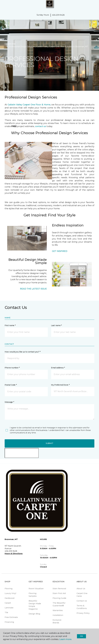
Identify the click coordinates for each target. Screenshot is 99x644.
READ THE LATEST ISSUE (33, 289)
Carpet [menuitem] (8, 603)
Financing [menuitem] (9, 622)
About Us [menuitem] (81, 589)
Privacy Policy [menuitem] (83, 613)
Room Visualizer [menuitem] (36, 589)
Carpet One (10, 44)
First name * (10, 325)
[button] (89, 5)
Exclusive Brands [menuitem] (57, 621)
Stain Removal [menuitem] (59, 589)
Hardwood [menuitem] (9, 598)
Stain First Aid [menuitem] (59, 593)
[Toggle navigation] (4, 5)
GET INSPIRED (60, 251)
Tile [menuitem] (6, 612)
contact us (40, 126)
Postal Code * (11, 385)
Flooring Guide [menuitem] (59, 598)
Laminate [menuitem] (9, 608)
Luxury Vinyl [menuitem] (10, 593)
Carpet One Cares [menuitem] (82, 595)
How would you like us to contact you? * (23, 352)
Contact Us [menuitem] (82, 601)
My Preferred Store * (60, 385)
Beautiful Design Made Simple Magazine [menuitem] (35, 605)
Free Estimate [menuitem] (11, 617)
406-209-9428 (58, 15)
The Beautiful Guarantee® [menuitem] (59, 604)
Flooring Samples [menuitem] (33, 595)
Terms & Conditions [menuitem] (82, 607)
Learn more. (66, 639)
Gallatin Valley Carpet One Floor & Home (29, 105)
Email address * (58, 368)
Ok (81, 636)
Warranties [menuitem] (58, 610)
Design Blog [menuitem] (34, 614)
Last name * (56, 325)
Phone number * (12, 368)
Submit (49, 443)
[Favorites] (92, 5)
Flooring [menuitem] (9, 589)
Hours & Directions (14, 554)
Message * (9, 402)
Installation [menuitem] (58, 615)
